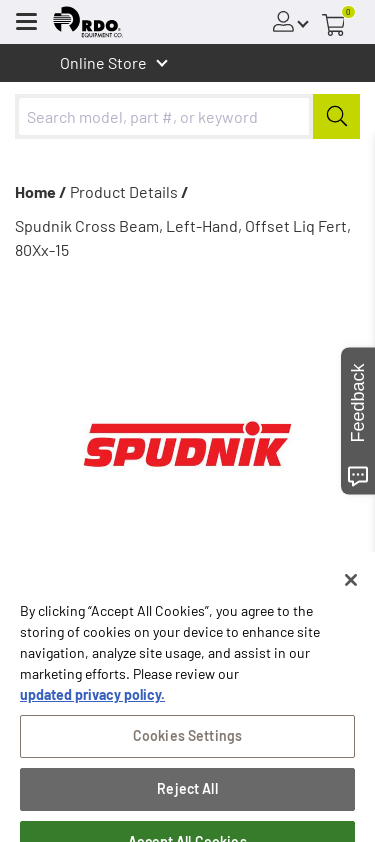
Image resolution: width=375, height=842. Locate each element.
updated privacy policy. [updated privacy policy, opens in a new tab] (92, 709)
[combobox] (187, 116)
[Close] (351, 595)
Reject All (187, 803)
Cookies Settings (187, 750)
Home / (41, 191)
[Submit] (336, 116)
